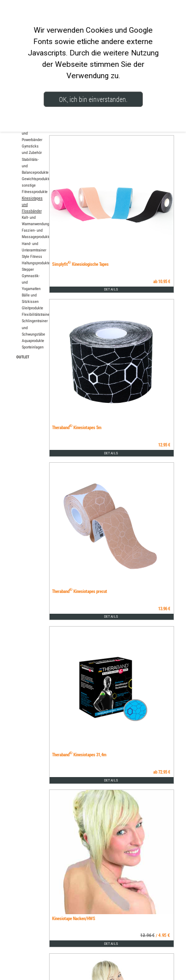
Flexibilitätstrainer (36, 314)
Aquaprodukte (33, 341)
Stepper (28, 269)
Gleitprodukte (32, 308)
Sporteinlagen (33, 347)
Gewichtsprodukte (36, 179)
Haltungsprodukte (36, 263)
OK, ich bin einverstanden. (93, 99)
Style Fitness (32, 256)
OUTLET (23, 357)
